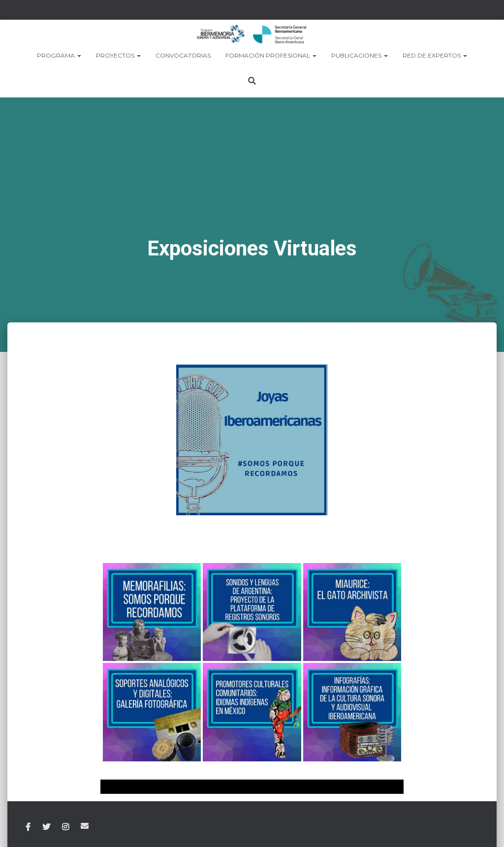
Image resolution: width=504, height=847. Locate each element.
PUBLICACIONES (360, 55)
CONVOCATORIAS (183, 55)
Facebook (28, 827)
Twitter (46, 827)
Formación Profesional (271, 55)
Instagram (65, 827)
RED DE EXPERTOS (435, 55)
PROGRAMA (59, 55)
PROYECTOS (118, 55)
